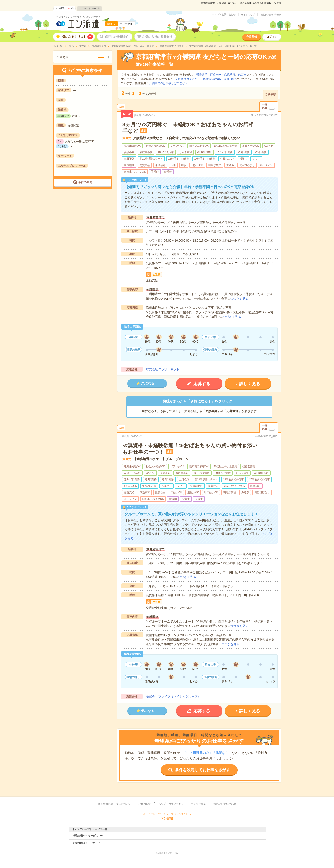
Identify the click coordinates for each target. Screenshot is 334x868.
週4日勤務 (230, 79)
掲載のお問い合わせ (271, 15)
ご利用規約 (145, 804)
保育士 (242, 75)
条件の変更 (85, 182)
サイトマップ (248, 15)
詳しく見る (250, 384)
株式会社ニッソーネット (163, 369)
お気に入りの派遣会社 (157, 37)
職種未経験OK (212, 79)
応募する (202, 384)
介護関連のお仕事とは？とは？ (168, 83)
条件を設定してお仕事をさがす (202, 770)
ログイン (272, 37)
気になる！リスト (77, 37)
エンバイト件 (90, 8)
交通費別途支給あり (188, 79)
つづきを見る (239, 299)
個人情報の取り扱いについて (114, 804)
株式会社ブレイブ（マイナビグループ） (173, 697)
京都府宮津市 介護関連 (171, 46)
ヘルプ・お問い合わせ (224, 15)
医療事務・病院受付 (223, 75)
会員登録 (252, 37)
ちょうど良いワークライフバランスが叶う (78, 17)
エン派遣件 (64, 8)
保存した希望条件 (117, 37)
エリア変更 (126, 24)
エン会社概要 (199, 804)
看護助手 (202, 75)
